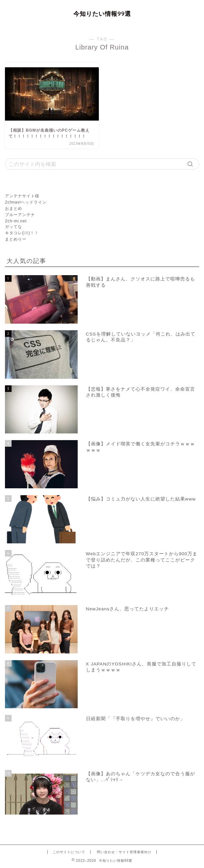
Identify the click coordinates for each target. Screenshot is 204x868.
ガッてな (14, 227)
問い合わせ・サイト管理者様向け (124, 852)
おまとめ (14, 209)
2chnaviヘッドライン (26, 202)
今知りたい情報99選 (102, 14)
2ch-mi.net (16, 221)
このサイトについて (69, 852)
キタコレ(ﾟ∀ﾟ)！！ (22, 233)
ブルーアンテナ (20, 215)
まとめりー (16, 239)
